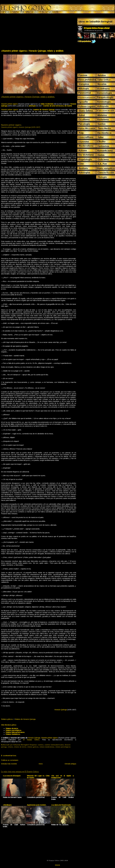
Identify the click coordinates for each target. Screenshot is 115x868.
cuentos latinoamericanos (54, 745)
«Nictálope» (7, 805)
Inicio (41, 764)
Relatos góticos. (7, 719)
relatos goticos (33, 747)
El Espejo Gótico (31, 740)
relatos (10, 747)
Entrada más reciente (9, 764)
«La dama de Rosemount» (61, 805)
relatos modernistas (47, 747)
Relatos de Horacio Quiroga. (25, 719)
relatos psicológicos (63, 747)
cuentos (41, 745)
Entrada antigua (70, 764)
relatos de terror (20, 747)
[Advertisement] (20, 32)
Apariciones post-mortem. (37, 805)
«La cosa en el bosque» (12, 776)
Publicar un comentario (10, 760)
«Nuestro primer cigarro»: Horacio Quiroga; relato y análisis (32, 51)
